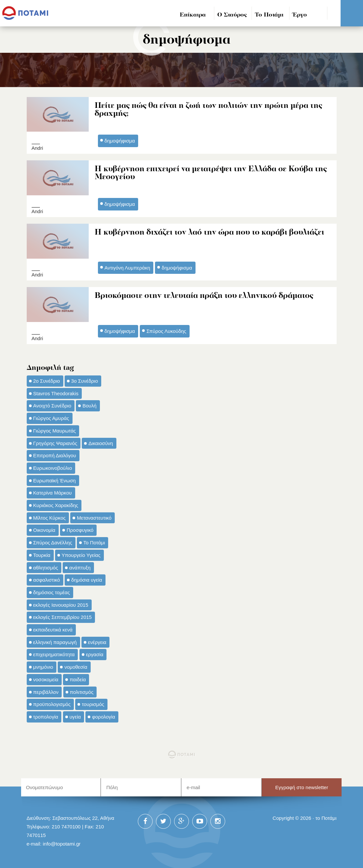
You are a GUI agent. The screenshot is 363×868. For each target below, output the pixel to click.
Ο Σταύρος (232, 15)
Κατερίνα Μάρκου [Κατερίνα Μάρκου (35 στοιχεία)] (53, 491)
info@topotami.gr (62, 842)
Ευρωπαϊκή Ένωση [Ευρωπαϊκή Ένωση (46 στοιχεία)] (55, 479)
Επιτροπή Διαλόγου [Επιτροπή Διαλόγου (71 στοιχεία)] (55, 454)
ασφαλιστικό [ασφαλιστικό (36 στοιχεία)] (47, 579)
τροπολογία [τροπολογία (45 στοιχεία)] (46, 715)
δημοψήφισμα (120, 140)
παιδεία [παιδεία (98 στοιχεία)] (78, 678)
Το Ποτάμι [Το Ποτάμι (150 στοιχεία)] (94, 541)
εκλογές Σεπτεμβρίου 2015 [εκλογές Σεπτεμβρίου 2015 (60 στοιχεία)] (63, 616)
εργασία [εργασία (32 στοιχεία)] (95, 653)
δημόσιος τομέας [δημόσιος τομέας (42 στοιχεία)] (52, 591)
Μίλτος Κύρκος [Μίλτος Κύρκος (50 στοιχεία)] (50, 516)
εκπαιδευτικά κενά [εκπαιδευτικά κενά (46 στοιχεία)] (53, 628)
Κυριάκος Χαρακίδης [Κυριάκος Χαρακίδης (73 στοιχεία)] (56, 504)
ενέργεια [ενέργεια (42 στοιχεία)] (97, 641)
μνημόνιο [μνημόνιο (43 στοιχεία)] (43, 666)
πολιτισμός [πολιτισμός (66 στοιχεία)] (82, 690)
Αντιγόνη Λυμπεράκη (127, 267)
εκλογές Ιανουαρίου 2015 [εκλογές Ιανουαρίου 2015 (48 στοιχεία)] (61, 603)
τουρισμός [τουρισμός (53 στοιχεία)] (93, 703)
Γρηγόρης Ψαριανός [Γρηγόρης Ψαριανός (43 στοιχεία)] (55, 442)
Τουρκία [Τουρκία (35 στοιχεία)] (42, 553)
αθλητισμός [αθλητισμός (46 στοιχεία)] (46, 566)
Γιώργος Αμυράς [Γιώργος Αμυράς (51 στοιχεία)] (51, 417)
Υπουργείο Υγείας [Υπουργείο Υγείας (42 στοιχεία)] (81, 553)
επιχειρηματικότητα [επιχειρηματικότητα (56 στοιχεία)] (54, 653)
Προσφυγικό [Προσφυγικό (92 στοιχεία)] (80, 529)
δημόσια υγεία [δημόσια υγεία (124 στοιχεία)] (87, 579)
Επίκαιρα (193, 15)
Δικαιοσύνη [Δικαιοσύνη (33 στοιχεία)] (101, 442)
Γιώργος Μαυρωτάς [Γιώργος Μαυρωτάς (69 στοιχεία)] (55, 429)
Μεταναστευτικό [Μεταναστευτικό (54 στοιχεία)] (94, 516)
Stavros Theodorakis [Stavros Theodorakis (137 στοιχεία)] (56, 392)
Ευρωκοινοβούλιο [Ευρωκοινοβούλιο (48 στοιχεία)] (53, 467)
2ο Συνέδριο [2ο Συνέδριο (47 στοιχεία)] (47, 380)
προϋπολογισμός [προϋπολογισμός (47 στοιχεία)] (52, 703)
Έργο (300, 15)
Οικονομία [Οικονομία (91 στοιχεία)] (44, 529)
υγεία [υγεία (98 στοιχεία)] (75, 715)
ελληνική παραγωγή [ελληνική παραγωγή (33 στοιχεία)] (55, 641)
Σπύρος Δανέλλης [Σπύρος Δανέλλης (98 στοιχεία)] (53, 541)
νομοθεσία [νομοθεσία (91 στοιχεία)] (76, 666)
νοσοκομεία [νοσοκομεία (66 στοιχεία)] (46, 678)
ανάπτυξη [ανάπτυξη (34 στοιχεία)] (80, 566)
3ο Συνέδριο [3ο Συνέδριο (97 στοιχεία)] (85, 380)
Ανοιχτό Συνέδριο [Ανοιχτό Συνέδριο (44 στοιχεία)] (52, 404)
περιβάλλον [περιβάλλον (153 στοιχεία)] (46, 690)
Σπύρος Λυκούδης (166, 330)
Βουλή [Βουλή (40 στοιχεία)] (89, 404)
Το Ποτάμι (269, 15)
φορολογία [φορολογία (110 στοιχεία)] (104, 715)
